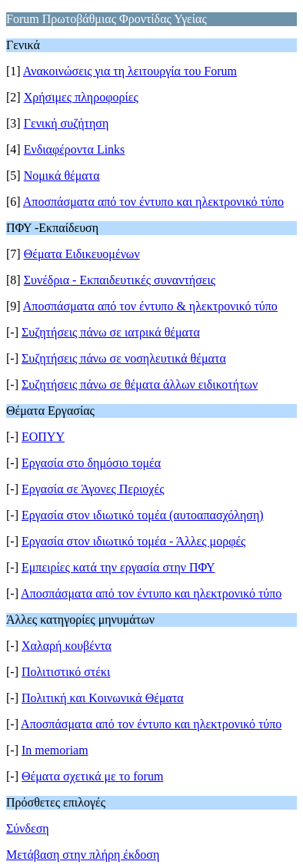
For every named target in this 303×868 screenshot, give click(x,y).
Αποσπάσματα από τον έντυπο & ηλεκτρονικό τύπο (150, 306)
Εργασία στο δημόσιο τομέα (91, 463)
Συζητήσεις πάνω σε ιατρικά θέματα (111, 332)
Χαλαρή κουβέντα (67, 646)
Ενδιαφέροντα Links (75, 149)
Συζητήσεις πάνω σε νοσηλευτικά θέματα (124, 358)
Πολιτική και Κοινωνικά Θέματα (103, 698)
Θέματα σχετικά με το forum (92, 776)
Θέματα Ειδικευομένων (82, 254)
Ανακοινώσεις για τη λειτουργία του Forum (130, 71)
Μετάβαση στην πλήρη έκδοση (83, 855)
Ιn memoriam (55, 750)
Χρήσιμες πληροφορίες (81, 97)
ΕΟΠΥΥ (43, 437)
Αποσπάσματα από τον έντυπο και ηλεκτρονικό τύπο (153, 202)
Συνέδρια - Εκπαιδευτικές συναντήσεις (120, 280)
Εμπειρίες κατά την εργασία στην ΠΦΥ (118, 567)
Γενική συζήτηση (67, 123)
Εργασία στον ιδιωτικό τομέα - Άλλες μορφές (133, 541)
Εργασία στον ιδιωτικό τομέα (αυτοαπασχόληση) (143, 515)
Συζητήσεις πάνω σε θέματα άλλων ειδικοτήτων (140, 384)
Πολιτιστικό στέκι (66, 672)
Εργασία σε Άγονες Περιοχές (93, 489)
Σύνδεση (28, 828)
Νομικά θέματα (62, 176)
